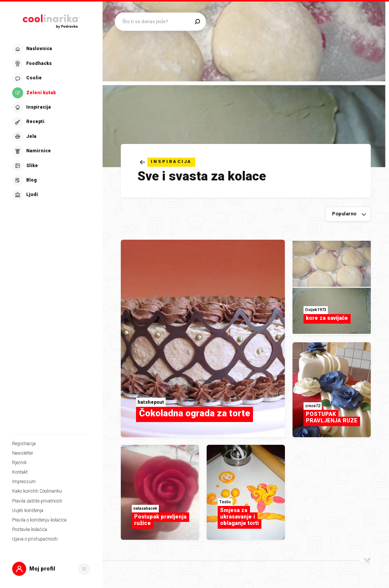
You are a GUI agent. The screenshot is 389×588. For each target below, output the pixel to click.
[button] (51, 569)
